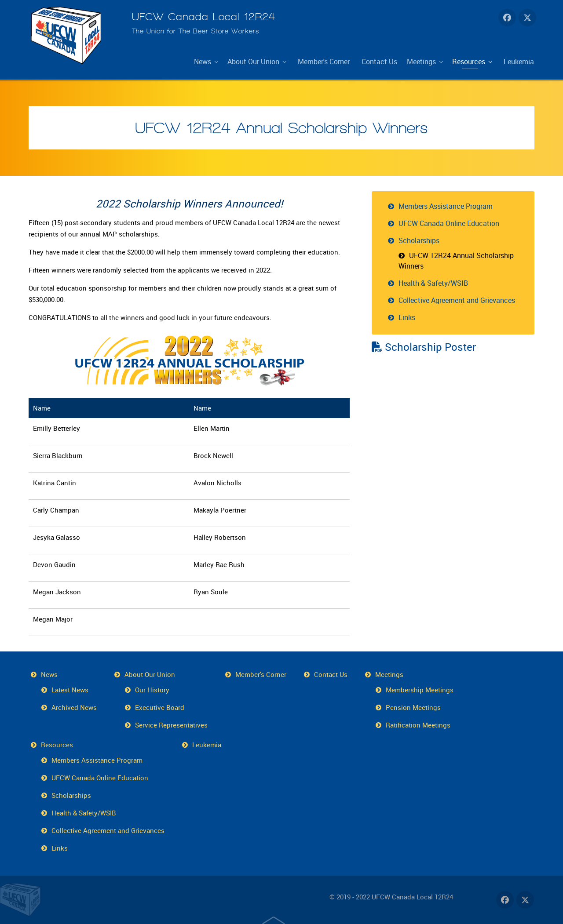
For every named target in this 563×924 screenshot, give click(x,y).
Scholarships (419, 240)
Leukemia (207, 745)
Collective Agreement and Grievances (457, 300)
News (49, 674)
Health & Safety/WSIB (433, 283)
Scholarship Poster (424, 347)
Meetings (389, 674)
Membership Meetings (420, 690)
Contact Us (331, 674)
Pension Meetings (413, 707)
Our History (152, 690)
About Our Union (150, 674)
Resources (57, 745)
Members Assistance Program (446, 206)
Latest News (70, 690)
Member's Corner (261, 674)
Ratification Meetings (418, 725)
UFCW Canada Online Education (449, 223)
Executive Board (160, 707)
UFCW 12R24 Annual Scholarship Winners (281, 128)
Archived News (74, 707)
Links (407, 317)
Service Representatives (171, 725)
